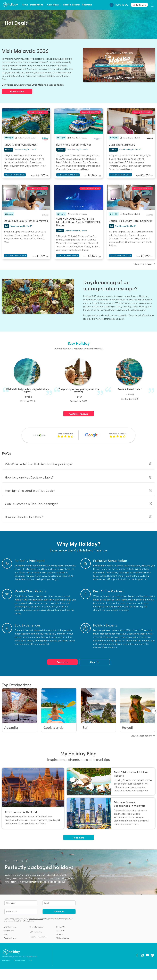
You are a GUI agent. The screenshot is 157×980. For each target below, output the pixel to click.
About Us (95, 662)
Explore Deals (17, 91)
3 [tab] (26, 131)
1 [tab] (21, 131)
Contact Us (62, 662)
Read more (78, 838)
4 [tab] (29, 131)
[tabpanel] (26, 121)
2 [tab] (24, 131)
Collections (53, 4)
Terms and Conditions (36, 919)
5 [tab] (31, 131)
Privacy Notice (29, 921)
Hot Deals (87, 4)
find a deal (139, 5)
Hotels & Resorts (71, 4)
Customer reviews (79, 414)
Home (25, 4)
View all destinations (143, 736)
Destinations (37, 4)
